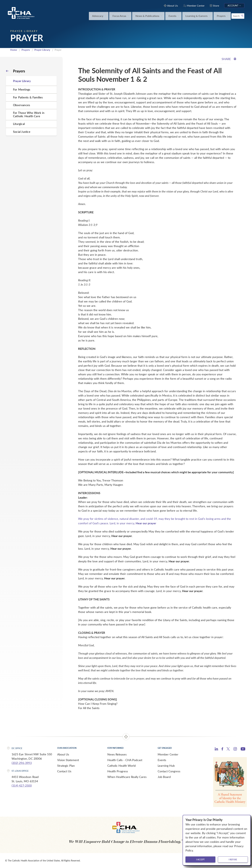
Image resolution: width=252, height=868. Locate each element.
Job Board (164, 777)
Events (162, 760)
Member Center (168, 754)
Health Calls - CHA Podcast (125, 760)
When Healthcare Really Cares (127, 777)
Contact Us (64, 771)
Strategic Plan (66, 766)
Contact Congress (169, 771)
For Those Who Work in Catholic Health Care (29, 114)
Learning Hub (166, 766)
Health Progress (118, 771)
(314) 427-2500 (22, 785)
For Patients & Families (28, 97)
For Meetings (22, 89)
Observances (22, 105)
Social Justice (22, 132)
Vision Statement (68, 760)
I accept (200, 859)
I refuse (233, 859)
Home (14, 50)
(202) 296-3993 (22, 763)
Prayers (26, 50)
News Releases (117, 754)
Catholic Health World (122, 766)
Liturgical (19, 124)
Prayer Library (42, 50)
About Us (63, 754)
